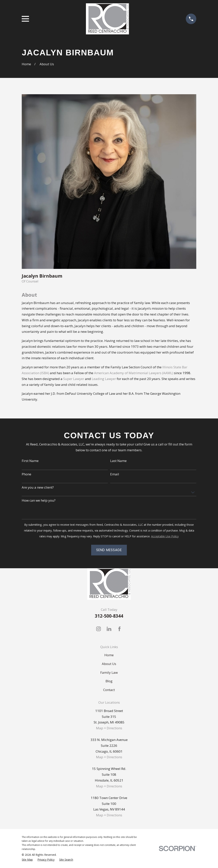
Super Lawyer (74, 379)
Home (109, 655)
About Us (109, 664)
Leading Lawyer (104, 379)
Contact (109, 690)
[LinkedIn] (109, 629)
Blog (109, 681)
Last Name (118, 461)
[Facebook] (119, 629)
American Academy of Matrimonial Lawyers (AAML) (134, 373)
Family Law (109, 672)
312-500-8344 (109, 616)
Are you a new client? (38, 487)
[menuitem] (27, 860)
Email (115, 474)
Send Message (109, 550)
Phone (26, 474)
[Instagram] (99, 629)
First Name (30, 461)
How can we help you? (39, 500)
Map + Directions (109, 728)
